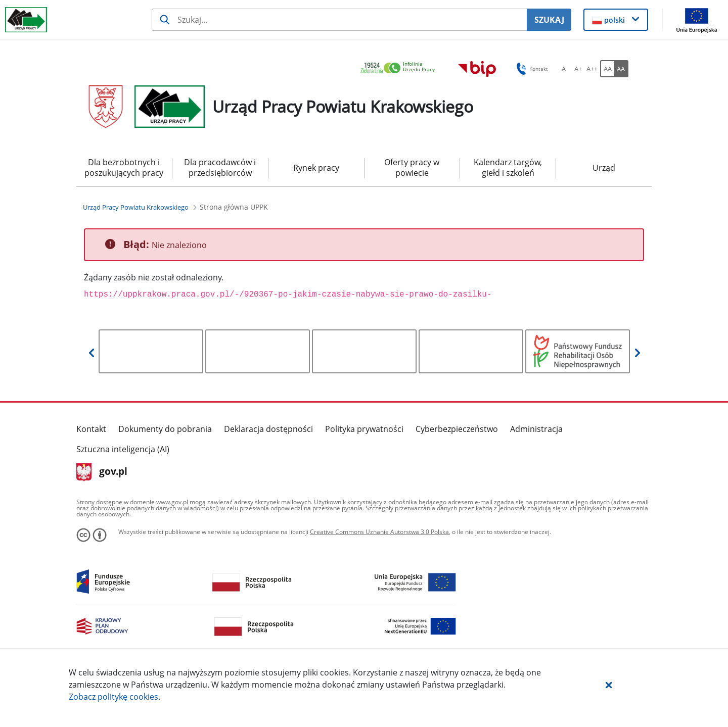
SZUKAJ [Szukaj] (549, 20)
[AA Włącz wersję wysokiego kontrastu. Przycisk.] (621, 69)
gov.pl (102, 472)
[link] (400, 68)
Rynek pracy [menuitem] (316, 168)
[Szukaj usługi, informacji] (339, 20)
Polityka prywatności (364, 429)
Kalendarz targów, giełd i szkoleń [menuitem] (508, 167)
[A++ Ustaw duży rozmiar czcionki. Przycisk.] (592, 69)
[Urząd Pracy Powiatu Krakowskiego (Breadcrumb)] (136, 207)
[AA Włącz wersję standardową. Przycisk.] (607, 69)
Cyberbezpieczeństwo (457, 429)
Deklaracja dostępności (268, 429)
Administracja (536, 429)
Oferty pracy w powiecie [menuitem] (412, 167)
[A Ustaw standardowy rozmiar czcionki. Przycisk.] (564, 69)
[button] (609, 685)
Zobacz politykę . (115, 697)
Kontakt (91, 429)
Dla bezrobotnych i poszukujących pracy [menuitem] (124, 167)
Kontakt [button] (531, 69)
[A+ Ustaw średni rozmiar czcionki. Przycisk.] (578, 69)
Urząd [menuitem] (604, 168)
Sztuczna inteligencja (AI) (123, 449)
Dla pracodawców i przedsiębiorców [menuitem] (220, 167)
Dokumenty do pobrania (165, 429)
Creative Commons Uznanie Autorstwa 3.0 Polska (379, 532)
